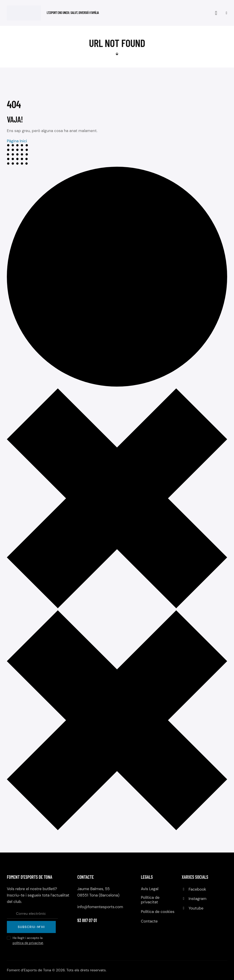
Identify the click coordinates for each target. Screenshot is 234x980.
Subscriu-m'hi (31, 927)
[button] (226, 13)
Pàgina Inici (17, 141)
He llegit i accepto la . (28, 940)
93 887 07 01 (87, 920)
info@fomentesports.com (100, 907)
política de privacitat (28, 943)
